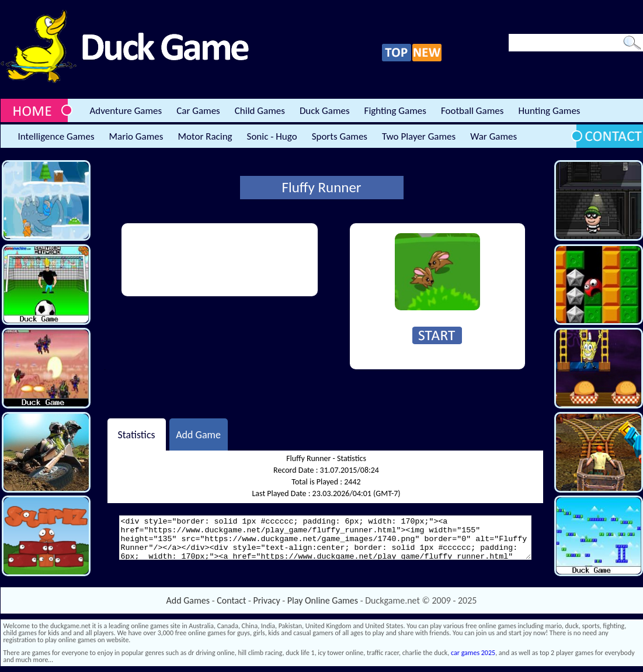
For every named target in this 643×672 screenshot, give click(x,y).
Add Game (198, 434)
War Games (493, 136)
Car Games (198, 111)
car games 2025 (473, 653)
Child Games (260, 111)
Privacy (267, 600)
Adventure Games (126, 111)
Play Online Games (323, 600)
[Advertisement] (171, 260)
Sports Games (340, 136)
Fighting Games (395, 111)
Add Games (188, 600)
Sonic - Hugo (272, 136)
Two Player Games (419, 136)
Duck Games (325, 111)
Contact (231, 600)
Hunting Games (549, 111)
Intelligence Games (56, 136)
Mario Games (136, 136)
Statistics (136, 434)
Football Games (472, 111)
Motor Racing (205, 136)
